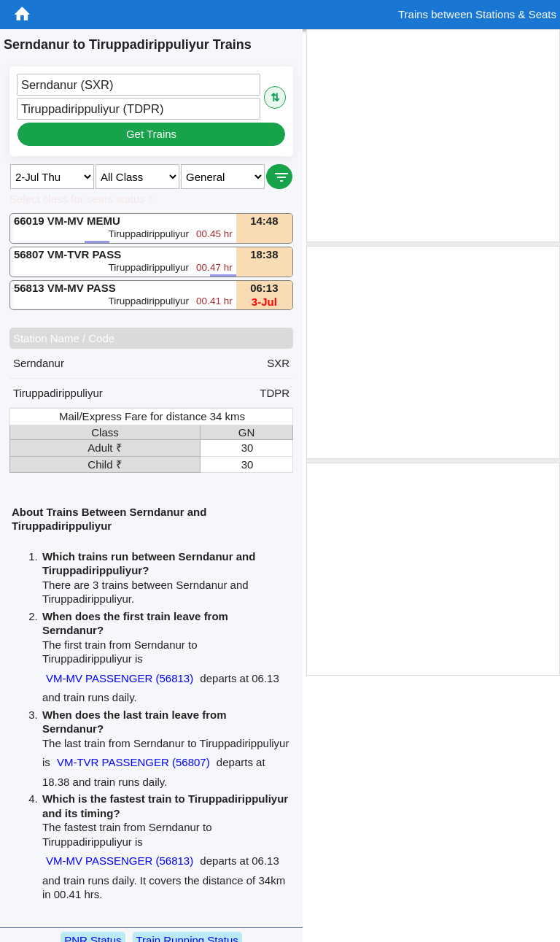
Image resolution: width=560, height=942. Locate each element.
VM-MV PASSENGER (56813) (120, 678)
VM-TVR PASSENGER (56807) (133, 762)
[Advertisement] (433, 136)
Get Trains (151, 134)
